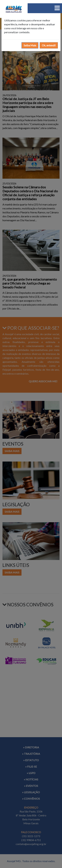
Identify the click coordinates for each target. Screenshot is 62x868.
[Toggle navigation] (57, 8)
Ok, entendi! (49, 45)
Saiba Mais (30, 45)
